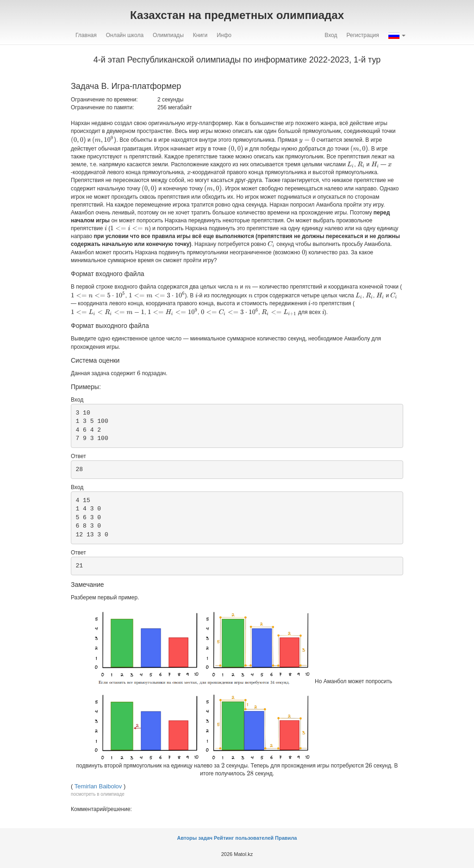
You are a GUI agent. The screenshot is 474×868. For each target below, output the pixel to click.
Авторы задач (196, 838)
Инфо (224, 35)
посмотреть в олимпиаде (98, 794)
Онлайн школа (125, 35)
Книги (200, 35)
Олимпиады (168, 35)
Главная (86, 35)
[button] (397, 35)
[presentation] (78, 140)
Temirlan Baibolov (98, 786)
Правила (286, 838)
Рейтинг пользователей (244, 838)
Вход (331, 35)
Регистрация (363, 35)
